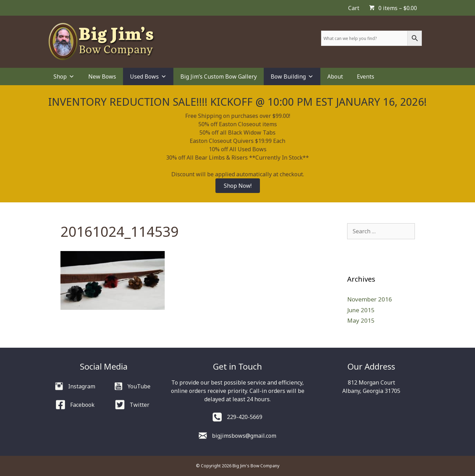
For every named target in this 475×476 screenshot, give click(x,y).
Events (366, 76)
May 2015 (361, 320)
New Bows (102, 76)
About (335, 76)
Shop (64, 76)
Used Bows (148, 76)
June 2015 (361, 310)
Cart (354, 8)
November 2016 (370, 299)
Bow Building (292, 76)
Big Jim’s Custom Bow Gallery (219, 76)
